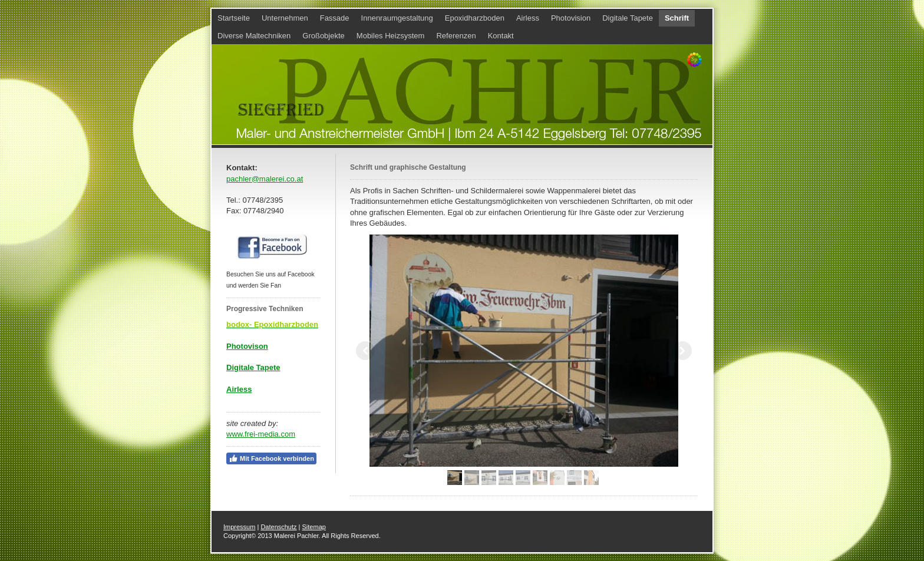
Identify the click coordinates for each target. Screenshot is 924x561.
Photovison (247, 346)
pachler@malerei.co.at (265, 179)
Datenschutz (278, 527)
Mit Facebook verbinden (271, 458)
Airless (239, 389)
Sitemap (314, 527)
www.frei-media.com (261, 434)
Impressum (239, 527)
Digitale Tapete (253, 367)
